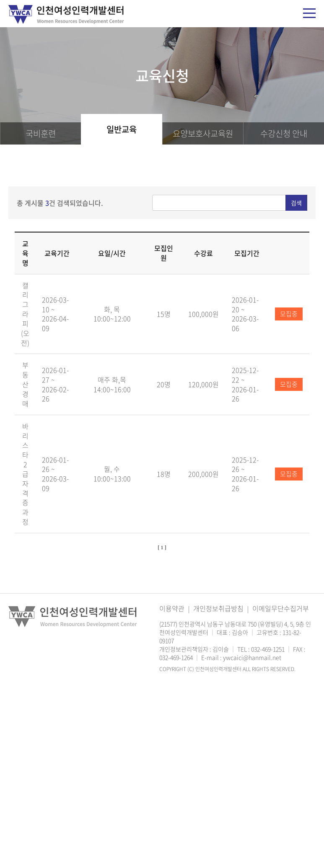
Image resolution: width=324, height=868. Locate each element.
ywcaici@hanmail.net (252, 657)
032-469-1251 (268, 649)
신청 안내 (284, 133)
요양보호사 (203, 133)
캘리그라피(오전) (25, 314)
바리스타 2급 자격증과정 (25, 474)
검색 (296, 203)
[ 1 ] (162, 548)
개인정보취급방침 (218, 608)
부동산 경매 (25, 384)
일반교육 (122, 129)
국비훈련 (41, 133)
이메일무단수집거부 (281, 608)
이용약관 (172, 608)
